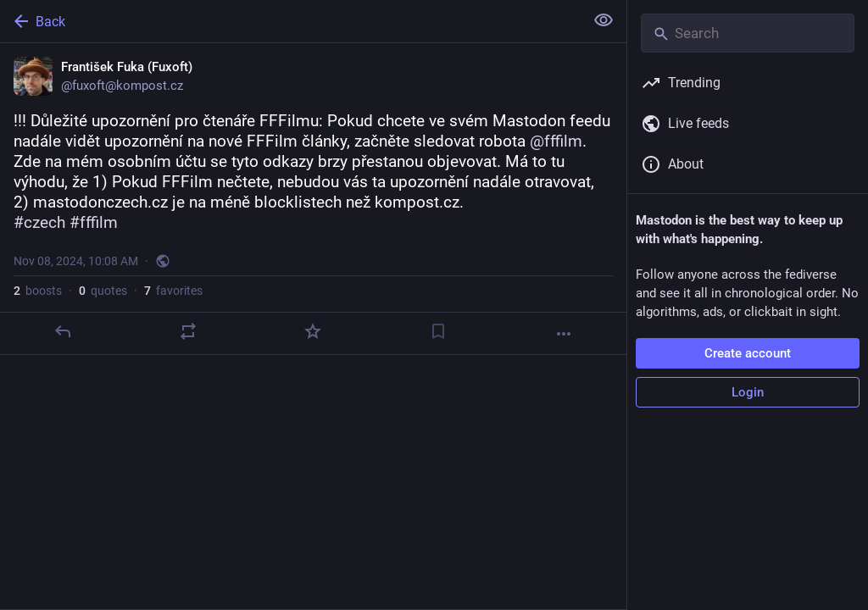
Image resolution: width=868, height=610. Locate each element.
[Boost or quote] (188, 331)
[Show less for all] (604, 20)
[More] (564, 334)
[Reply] (63, 331)
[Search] (748, 33)
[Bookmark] (438, 331)
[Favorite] (313, 331)
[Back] (290, 21)
